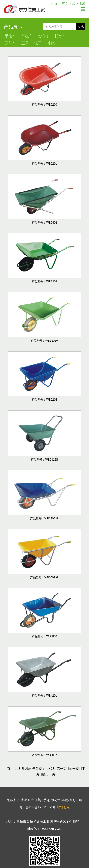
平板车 (27, 36)
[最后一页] (49, 774)
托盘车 (60, 36)
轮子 (38, 43)
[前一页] (74, 769)
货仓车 (44, 36)
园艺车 (10, 43)
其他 (51, 43)
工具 (25, 43)
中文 (55, 4)
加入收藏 (79, 4)
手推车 (10, 36)
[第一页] (61, 769)
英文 (65, 4)
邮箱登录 (63, 807)
